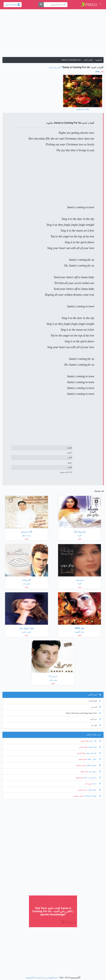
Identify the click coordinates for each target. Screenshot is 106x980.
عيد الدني (95, 719)
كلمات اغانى (88, 60)
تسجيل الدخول (13, 5)
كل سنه (96, 707)
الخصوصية (30, 978)
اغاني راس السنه (55, 67)
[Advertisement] (53, 34)
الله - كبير (95, 741)
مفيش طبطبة (93, 765)
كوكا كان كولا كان (92, 796)
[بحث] (41, 5)
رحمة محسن (83, 790)
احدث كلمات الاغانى (93, 735)
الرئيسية (98, 60)
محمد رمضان (81, 765)
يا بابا (97, 784)
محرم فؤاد (84, 772)
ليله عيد (96, 725)
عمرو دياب (89, 784)
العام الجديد (95, 701)
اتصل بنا (38, 978)
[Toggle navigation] (100, 4)
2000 (99, 72)
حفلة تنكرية (94, 790)
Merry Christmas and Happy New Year (83, 713)
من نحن (45, 978)
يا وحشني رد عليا (92, 778)
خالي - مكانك (94, 759)
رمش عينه (95, 772)
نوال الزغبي (85, 741)
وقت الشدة (94, 747)
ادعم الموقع (54, 978)
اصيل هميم (83, 759)
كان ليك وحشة (93, 753)
